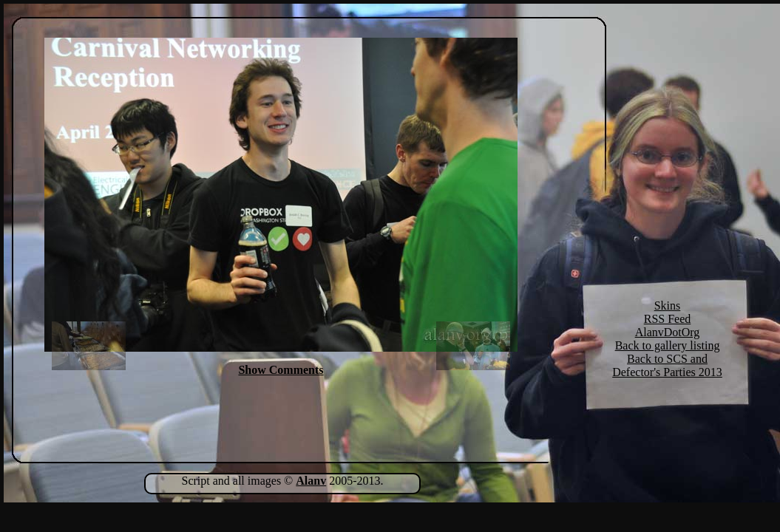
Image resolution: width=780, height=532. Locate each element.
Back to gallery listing (668, 345)
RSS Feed (668, 319)
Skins (668, 306)
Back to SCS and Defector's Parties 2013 (667, 365)
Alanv (311, 481)
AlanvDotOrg (668, 332)
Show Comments (281, 370)
